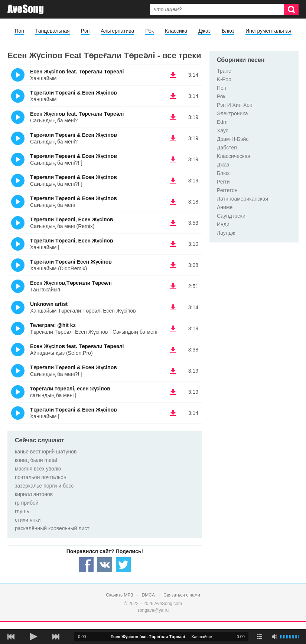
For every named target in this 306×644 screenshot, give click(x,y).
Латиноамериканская (242, 199)
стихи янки (28, 520)
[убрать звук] (274, 637)
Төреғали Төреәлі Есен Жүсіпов (71, 262)
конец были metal (36, 460)
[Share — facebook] (86, 565)
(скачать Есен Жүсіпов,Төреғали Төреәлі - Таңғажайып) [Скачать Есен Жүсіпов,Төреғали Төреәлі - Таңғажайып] (173, 286)
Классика (176, 31)
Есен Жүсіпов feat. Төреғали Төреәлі (77, 72)
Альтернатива (117, 31)
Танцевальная (53, 31)
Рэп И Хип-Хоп (235, 105)
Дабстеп (227, 148)
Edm (222, 122)
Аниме (225, 207)
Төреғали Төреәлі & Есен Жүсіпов (74, 93)
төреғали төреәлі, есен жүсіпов (70, 389)
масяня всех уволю (38, 469)
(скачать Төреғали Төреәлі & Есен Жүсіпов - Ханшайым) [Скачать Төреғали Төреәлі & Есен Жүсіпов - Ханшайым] (173, 96)
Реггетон (227, 190)
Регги (223, 182)
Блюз (228, 31)
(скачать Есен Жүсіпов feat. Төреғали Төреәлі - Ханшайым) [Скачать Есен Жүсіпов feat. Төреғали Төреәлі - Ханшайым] (173, 75)
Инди (223, 224)
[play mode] (260, 637)
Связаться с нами (182, 595)
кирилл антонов (34, 494)
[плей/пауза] (33, 637)
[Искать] (291, 9)
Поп (19, 31)
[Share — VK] (105, 565)
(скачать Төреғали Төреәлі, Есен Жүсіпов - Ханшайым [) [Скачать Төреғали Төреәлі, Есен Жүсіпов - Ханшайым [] (173, 244)
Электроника (232, 113)
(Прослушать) (18, 75)
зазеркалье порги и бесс (44, 486)
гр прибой (27, 503)
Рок (149, 31)
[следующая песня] (56, 637)
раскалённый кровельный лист (52, 528)
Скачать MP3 (119, 595)
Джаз (204, 31)
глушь (22, 511)
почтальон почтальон (41, 477)
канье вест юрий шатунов (46, 452)
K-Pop (224, 79)
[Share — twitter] (123, 565)
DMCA (148, 595)
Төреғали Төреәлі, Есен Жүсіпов (72, 219)
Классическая (234, 156)
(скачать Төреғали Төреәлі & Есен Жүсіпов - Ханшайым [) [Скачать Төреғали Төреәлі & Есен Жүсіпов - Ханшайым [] (173, 413)
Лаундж (226, 233)
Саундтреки (231, 216)
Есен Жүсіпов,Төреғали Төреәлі (71, 283)
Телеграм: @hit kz (53, 325)
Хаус (223, 131)
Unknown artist (49, 304)
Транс (224, 71)
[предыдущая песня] (11, 637)
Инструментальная (268, 31)
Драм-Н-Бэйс (233, 139)
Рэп (85, 31)
